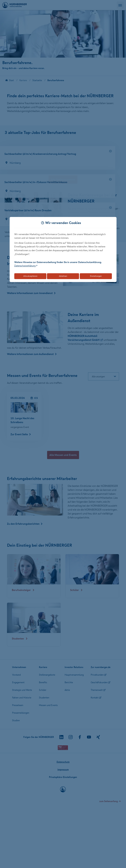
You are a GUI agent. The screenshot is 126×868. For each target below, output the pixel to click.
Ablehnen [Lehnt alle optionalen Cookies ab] (63, 276)
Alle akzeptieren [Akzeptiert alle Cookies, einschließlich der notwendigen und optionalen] (30, 276)
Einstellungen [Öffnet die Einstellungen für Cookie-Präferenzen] (96, 276)
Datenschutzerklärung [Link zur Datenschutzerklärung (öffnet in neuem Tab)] (25, 266)
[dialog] (63, 249)
